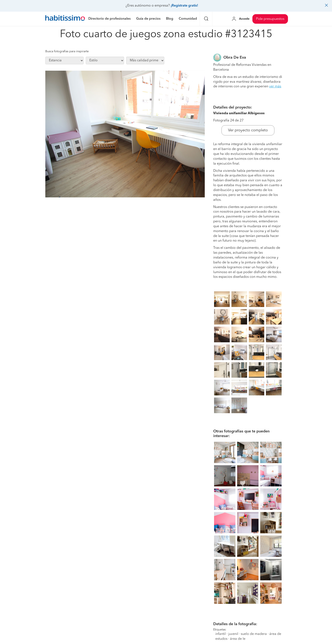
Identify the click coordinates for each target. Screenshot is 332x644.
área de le (238, 639)
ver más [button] (275, 87)
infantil (221, 634)
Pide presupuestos (270, 19)
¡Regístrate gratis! (184, 6)
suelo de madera (254, 634)
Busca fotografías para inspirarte (67, 51)
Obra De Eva (235, 58)
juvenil (233, 634)
